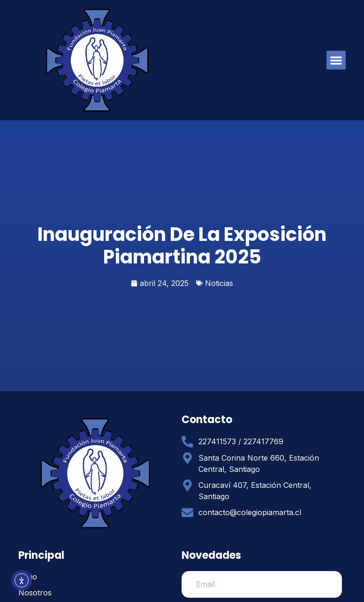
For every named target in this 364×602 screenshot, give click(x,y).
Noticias (219, 283)
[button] (336, 60)
